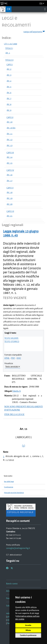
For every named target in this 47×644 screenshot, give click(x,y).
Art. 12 (10, 140)
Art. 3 (9, 75)
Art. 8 (9, 104)
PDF (13, 358)
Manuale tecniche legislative (14, 493)
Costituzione (9, 487)
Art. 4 (9, 81)
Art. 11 (10, 134)
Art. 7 (9, 98)
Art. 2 (9, 69)
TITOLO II (9, 60)
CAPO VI (10, 211)
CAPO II (10, 117)
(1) (24, 446)
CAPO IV (10, 170)
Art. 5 (9, 87)
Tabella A (17, 391)
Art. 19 (10, 198)
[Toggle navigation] (45, 9)
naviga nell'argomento (34, 31)
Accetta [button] (28, 625)
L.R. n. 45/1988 (11, 44)
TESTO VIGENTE (11, 338)
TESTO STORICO (12, 341)
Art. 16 (10, 175)
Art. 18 (10, 192)
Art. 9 (9, 110)
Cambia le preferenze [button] (28, 635)
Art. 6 (9, 93)
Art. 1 (8, 53)
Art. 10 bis (11, 128)
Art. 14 (10, 157)
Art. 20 (10, 204)
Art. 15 (10, 163)
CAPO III (10, 153)
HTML (7, 358)
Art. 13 (10, 145)
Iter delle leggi (9, 482)
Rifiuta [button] (28, 630)
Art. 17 (10, 181)
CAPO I (10, 65)
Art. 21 (10, 216)
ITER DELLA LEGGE (14, 414)
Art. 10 (10, 122)
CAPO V (10, 188)
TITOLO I (9, 48)
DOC (19, 358)
